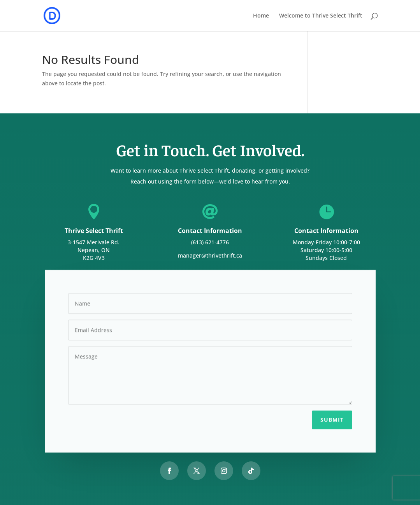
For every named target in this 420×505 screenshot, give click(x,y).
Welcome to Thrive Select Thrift (321, 16)
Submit (332, 418)
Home (261, 16)
